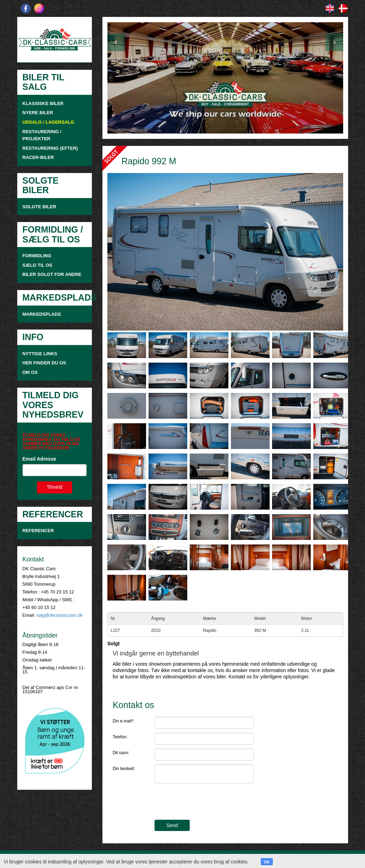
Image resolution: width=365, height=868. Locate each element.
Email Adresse (39, 459)
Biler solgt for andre (52, 274)
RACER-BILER (38, 157)
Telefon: (120, 737)
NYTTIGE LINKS (40, 354)
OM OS (31, 372)
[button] (125, 78)
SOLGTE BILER (39, 207)
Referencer (38, 531)
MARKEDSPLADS (42, 314)
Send (172, 825)
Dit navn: (121, 753)
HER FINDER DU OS (44, 363)
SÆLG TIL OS (37, 265)
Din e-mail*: (124, 721)
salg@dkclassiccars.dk (59, 615)
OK (267, 862)
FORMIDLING (37, 256)
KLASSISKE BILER (43, 103)
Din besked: (124, 769)
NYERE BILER (38, 113)
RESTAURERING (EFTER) (50, 148)
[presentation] (208, 802)
